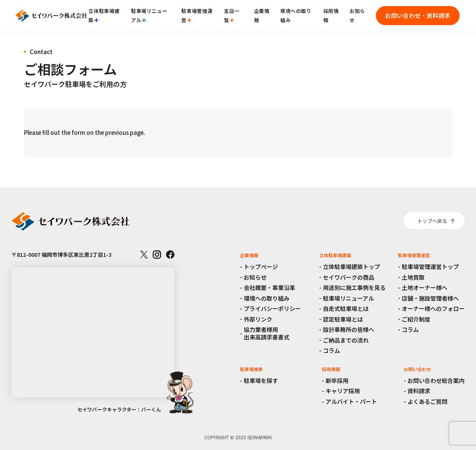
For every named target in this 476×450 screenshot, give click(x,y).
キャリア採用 (343, 391)
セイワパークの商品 (349, 277)
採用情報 (331, 15)
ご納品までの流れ (346, 340)
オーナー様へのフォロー (433, 308)
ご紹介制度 (416, 319)
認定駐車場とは (343, 319)
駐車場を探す (261, 380)
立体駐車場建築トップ (351, 267)
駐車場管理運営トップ (430, 267)
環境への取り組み (296, 15)
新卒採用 (337, 380)
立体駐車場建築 (104, 15)
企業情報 (262, 15)
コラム (331, 350)
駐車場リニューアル (149, 15)
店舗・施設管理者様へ (430, 298)
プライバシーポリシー (272, 308)
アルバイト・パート (351, 401)
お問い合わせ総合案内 (436, 380)
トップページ (261, 267)
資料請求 (419, 391)
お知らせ (357, 15)
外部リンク (258, 319)
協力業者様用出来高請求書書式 (267, 333)
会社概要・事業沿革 (269, 287)
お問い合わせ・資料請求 (418, 15)
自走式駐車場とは (346, 308)
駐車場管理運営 (197, 15)
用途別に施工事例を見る (354, 287)
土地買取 (413, 277)
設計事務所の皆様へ (349, 329)
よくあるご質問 (427, 401)
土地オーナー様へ (425, 287)
